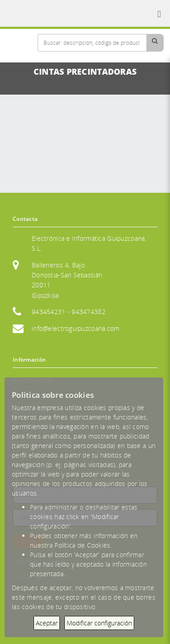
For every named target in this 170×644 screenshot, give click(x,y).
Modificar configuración (99, 623)
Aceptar (47, 623)
